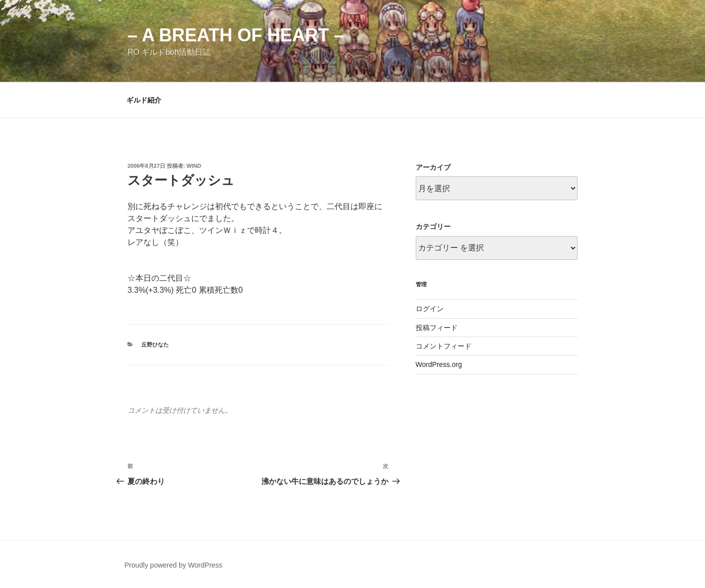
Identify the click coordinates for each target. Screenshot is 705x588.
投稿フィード (437, 328)
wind (194, 166)
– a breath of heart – (236, 35)
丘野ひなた (155, 345)
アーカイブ (433, 167)
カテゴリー (433, 227)
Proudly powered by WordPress (174, 565)
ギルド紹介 (144, 100)
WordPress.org (439, 364)
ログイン (430, 309)
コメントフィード (444, 346)
